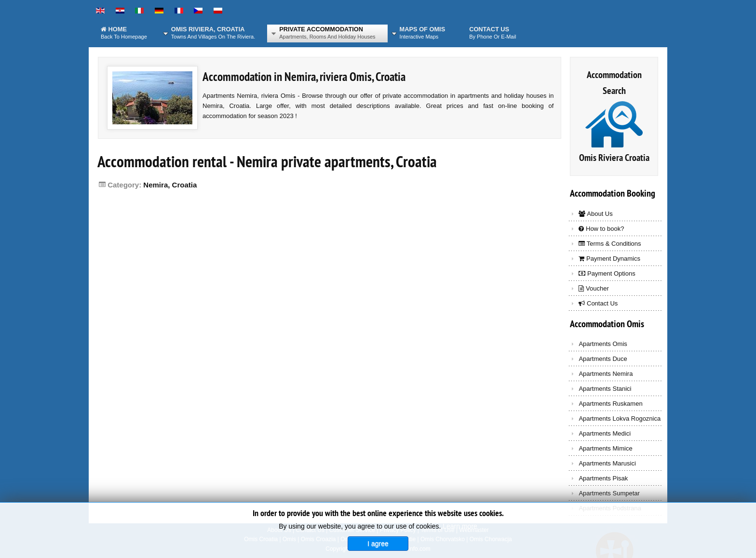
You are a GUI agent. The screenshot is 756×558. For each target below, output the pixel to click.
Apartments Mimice (605, 448)
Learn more (460, 526)
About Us (595, 214)
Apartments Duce (603, 359)
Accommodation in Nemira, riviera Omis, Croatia (304, 77)
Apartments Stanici (605, 389)
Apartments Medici (605, 433)
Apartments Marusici (607, 463)
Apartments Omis (603, 344)
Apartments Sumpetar (609, 493)
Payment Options (607, 273)
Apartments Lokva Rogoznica (620, 418)
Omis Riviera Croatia (614, 158)
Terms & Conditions (610, 244)
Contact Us (598, 303)
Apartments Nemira (606, 374)
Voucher (594, 288)
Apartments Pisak (603, 478)
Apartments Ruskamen (610, 404)
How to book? (601, 229)
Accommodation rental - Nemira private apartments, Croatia (267, 162)
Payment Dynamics (609, 259)
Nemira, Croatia (170, 185)
